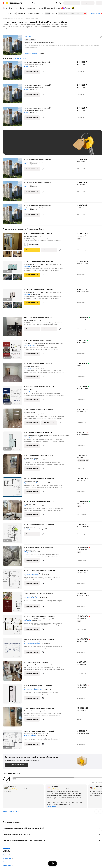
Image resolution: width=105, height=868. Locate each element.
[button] (60, 3)
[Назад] (96, 811)
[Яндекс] (4, 3)
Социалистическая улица (31, 642)
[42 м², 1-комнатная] (13, 350)
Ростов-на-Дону (28, 343)
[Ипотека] (40, 8)
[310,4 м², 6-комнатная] (13, 649)
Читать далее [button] (51, 806)
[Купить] (16, 8)
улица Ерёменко (28, 458)
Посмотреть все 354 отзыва (11, 811)
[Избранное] (57, 3)
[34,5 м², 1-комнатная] (13, 419)
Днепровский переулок (31, 236)
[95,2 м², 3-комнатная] (13, 580)
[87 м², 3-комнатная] (13, 246)
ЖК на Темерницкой (30, 506)
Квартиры (7, 849)
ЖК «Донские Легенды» (31, 736)
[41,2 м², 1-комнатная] (13, 534)
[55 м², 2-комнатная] (13, 557)
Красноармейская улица (31, 688)
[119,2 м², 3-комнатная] (13, 603)
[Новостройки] (8, 8)
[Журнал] (47, 8)
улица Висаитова (29, 412)
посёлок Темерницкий (50, 264)
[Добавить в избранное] (101, 37)
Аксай (26, 389)
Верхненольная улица (37, 711)
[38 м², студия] (13, 695)
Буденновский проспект (31, 320)
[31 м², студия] (13, 672)
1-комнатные (7, 858)
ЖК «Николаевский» (30, 460)
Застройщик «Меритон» (31, 54)
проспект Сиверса (29, 596)
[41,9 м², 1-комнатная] (13, 302)
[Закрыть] (101, 14)
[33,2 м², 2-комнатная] (13, 740)
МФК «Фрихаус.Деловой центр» (33, 690)
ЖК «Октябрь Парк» (29, 345)
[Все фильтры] (5, 14)
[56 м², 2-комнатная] (13, 442)
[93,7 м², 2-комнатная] (13, 511)
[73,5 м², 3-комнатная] (13, 274)
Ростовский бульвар (63, 435)
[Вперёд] (100, 811)
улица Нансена (28, 550)
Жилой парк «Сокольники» (31, 529)
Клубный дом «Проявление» (32, 575)
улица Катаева (46, 665)
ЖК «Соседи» (28, 266)
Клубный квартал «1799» (31, 598)
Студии (5, 855)
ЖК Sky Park (27, 552)
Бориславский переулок (31, 481)
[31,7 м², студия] (13, 72)
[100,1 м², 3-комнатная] (13, 718)
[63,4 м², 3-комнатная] (13, 396)
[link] (99, 3)
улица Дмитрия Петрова (31, 366)
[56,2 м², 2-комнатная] (13, 626)
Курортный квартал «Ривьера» (33, 483)
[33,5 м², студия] (13, 169)
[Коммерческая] (30, 8)
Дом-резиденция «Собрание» (32, 644)
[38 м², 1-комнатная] (13, 465)
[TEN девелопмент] (73, 8)
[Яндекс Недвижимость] (14, 3)
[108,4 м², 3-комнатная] (13, 488)
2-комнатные (7, 862)
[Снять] (22, 8)
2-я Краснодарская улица (31, 65)
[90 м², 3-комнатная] (13, 327)
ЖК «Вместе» (28, 621)
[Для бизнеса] (55, 8)
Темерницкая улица (29, 504)
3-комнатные (7, 865)
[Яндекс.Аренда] (66, 8)
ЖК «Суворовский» (29, 368)
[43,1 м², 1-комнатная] (13, 373)
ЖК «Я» (26, 67)
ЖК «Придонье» (28, 391)
